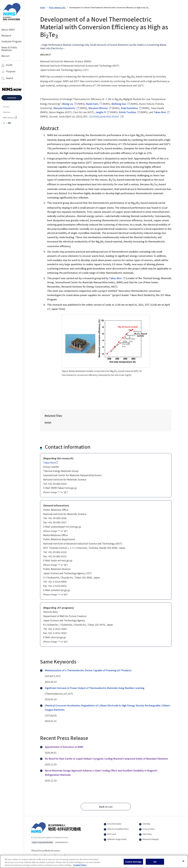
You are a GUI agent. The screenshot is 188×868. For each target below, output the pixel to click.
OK (155, 863)
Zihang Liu (67, 104)
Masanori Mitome (98, 108)
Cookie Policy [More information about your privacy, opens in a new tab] (80, 867)
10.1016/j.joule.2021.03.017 (104, 116)
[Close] (183, 863)
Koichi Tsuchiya (127, 112)
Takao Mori (160, 112)
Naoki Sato (92, 104)
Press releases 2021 (57, 7)
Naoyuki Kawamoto (64, 108)
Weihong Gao (119, 104)
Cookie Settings (133, 863)
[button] (106, 807)
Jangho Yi (101, 112)
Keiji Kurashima (129, 108)
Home (43, 7)
